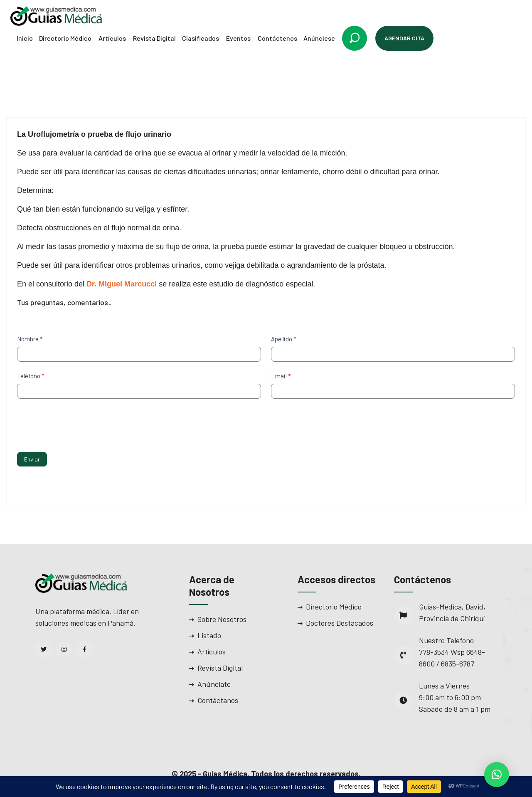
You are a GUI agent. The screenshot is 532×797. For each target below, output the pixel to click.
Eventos (238, 38)
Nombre (30, 339)
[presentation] (80, 423)
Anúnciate (214, 684)
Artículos (112, 38)
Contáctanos (218, 700)
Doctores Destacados (340, 623)
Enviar (32, 459)
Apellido (283, 339)
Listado (209, 635)
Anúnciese (319, 38)
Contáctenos (277, 38)
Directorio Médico (65, 38)
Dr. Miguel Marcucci (122, 284)
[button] (497, 775)
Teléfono (31, 376)
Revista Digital (154, 38)
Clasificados (201, 38)
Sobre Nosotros (222, 619)
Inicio (25, 38)
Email (281, 376)
